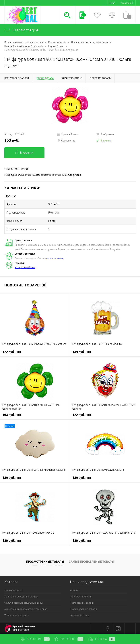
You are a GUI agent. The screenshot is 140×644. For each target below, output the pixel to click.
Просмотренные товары (45, 562)
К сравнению (66, 140)
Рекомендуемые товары (83, 609)
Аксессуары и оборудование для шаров (26, 609)
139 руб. (82, 352)
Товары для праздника (17, 615)
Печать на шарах (13, 590)
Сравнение (35, 639)
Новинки (75, 590)
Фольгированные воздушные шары (24, 603)
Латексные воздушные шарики (21, 597)
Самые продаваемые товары (92, 562)
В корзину (25, 153)
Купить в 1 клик (67, 134)
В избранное (105, 134)
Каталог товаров (22, 30)
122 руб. (12, 352)
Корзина (102, 639)
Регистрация (126, 3)
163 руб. (12, 140)
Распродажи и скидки (82, 603)
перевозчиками (55, 258)
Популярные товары (81, 597)
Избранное (69, 639)
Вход (112, 3)
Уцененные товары (80, 615)
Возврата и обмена (25, 267)
